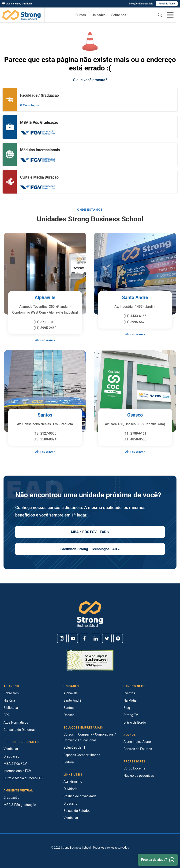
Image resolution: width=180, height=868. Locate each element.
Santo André (135, 297)
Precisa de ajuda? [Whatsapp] (158, 860)
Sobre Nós (11, 693)
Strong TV (131, 715)
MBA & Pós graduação (20, 805)
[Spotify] (118, 638)
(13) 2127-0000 (45, 433)
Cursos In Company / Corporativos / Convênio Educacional (90, 737)
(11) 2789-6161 (135, 433)
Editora (69, 762)
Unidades (99, 15)
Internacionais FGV (17, 771)
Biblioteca (11, 708)
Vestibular (11, 749)
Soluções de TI (74, 747)
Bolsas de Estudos (77, 811)
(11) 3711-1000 (45, 322)
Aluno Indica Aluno (137, 742)
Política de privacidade (80, 796)
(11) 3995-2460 (45, 328)
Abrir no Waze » (45, 340)
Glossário (70, 803)
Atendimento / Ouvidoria (17, 4)
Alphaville (45, 297)
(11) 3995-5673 (135, 322)
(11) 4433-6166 (135, 316)
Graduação (11, 756)
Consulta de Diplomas (20, 730)
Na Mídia (130, 700)
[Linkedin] (96, 638)
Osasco (135, 415)
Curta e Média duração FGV (24, 778)
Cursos (81, 15)
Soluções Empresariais (141, 4)
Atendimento (73, 781)
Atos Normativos (16, 722)
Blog (127, 708)
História (9, 700)
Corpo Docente (134, 768)
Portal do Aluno (167, 4)
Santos (45, 415)
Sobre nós (119, 15)
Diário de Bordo (135, 722)
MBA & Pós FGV (15, 764)
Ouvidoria (70, 789)
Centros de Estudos (138, 749)
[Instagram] (62, 638)
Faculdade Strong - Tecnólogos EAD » (90, 549)
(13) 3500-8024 (45, 439)
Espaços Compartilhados (82, 755)
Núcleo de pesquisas (139, 776)
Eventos (129, 693)
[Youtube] (73, 638)
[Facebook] (84, 638)
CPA (7, 715)
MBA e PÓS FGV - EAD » (90, 532)
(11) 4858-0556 (135, 439)
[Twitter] (107, 638)
